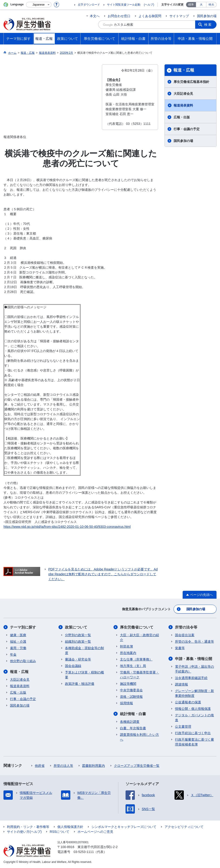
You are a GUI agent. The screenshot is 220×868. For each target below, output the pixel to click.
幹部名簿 (126, 646)
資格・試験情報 (131, 697)
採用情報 (126, 703)
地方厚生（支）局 (133, 666)
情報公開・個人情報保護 (193, 709)
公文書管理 (183, 726)
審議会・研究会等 (78, 659)
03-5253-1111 (84, 852)
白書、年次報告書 (133, 728)
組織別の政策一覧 (78, 642)
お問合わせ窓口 (119, 16)
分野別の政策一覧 (78, 635)
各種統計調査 (130, 722)
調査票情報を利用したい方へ (139, 737)
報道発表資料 (183, 105)
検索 (208, 25)
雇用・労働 (18, 648)
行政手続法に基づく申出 (193, 733)
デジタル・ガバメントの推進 (194, 718)
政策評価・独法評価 (80, 684)
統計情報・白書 (133, 714)
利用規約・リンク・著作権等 (28, 827)
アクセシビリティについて (184, 827)
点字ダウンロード (89, 5)
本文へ (95, 16)
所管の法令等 (186, 627)
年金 (13, 654)
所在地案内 (128, 653)
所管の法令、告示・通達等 (194, 642)
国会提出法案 (185, 635)
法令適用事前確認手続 (191, 678)
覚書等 (180, 648)
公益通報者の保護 (188, 702)
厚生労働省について (137, 627)
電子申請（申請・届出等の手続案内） (194, 669)
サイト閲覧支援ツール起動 (124, 5)
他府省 (40, 766)
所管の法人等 (63, 766)
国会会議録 (73, 666)
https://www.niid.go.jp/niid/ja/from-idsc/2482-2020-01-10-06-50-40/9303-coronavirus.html (67, 527)
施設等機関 (128, 684)
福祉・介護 (18, 642)
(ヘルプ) (149, 5)
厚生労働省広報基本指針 (191, 82)
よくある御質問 (150, 16)
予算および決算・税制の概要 (84, 675)
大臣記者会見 (183, 94)
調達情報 (181, 684)
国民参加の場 (207, 16)
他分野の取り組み (23, 661)
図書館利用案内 (94, 766)
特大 (211, 5)
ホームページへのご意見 (95, 832)
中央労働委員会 (131, 690)
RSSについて (60, 832)
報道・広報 (184, 70)
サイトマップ (179, 16)
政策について (76, 627)
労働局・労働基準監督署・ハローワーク (139, 675)
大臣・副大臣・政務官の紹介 (139, 637)
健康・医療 (18, 635)
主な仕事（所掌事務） (136, 659)
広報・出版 (182, 117)
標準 (191, 5)
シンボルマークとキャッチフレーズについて (124, 827)
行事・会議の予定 (187, 129)
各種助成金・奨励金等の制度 (84, 650)
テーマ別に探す (23, 627)
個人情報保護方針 (70, 827)
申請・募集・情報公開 (194, 659)
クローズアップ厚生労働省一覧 (137, 766)
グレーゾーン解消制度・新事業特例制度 (194, 693)
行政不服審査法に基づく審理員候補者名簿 (194, 742)
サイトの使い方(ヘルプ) (24, 832)
